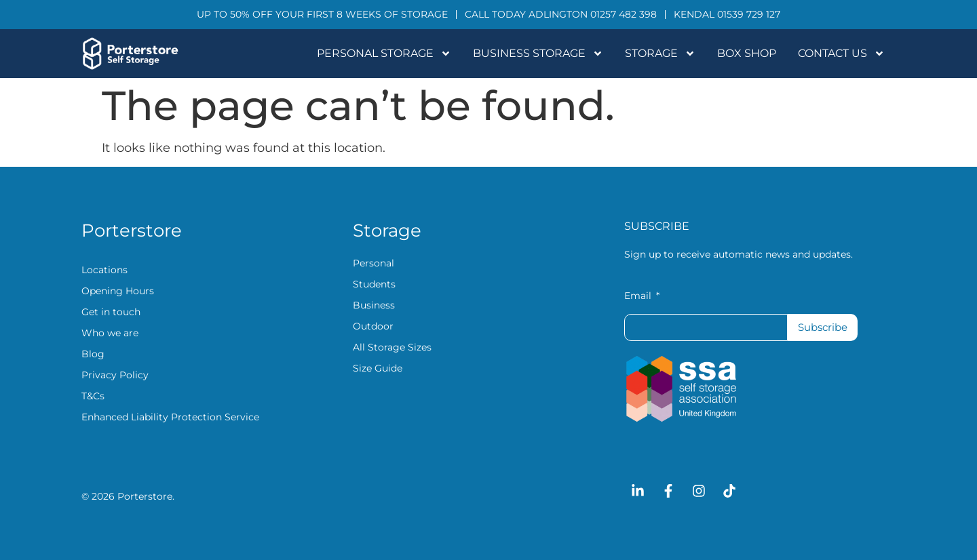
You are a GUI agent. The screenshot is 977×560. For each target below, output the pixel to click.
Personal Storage (384, 54)
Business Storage (538, 54)
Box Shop (747, 53)
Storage (660, 54)
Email (639, 296)
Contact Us (841, 54)
